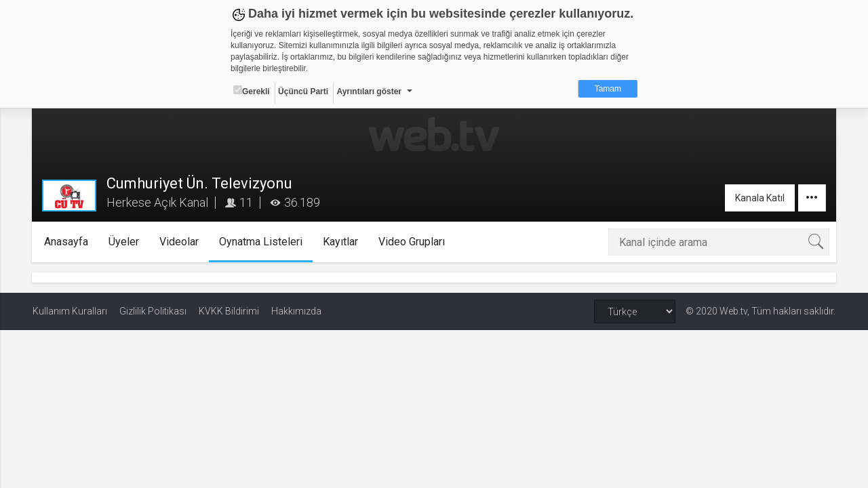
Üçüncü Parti (303, 91)
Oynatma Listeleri (261, 242)
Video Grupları (412, 242)
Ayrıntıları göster (369, 91)
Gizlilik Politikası (153, 311)
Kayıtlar (340, 242)
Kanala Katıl (759, 198)
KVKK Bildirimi (229, 311)
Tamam (608, 89)
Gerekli (252, 91)
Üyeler (124, 242)
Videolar (179, 242)
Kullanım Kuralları (70, 311)
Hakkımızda (296, 311)
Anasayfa (66, 242)
